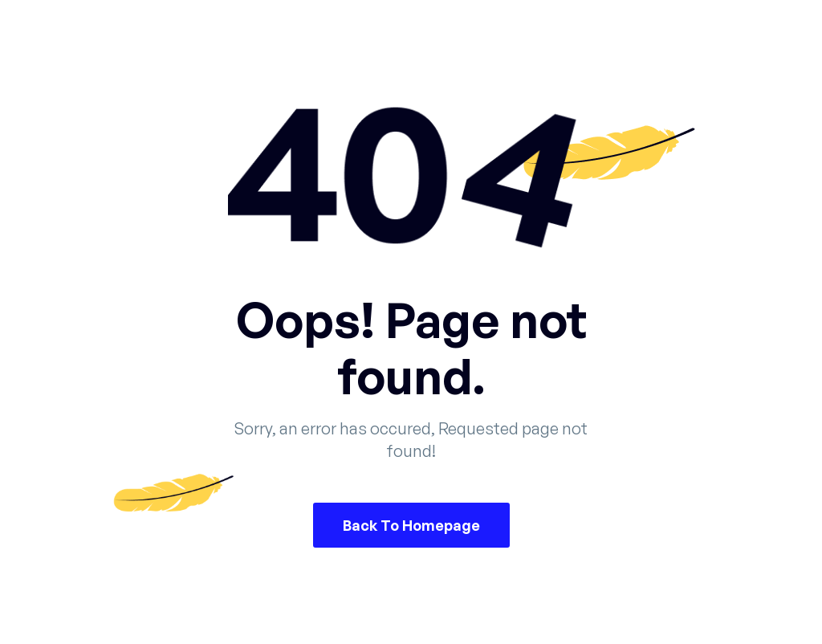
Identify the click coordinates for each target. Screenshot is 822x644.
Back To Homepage (411, 525)
